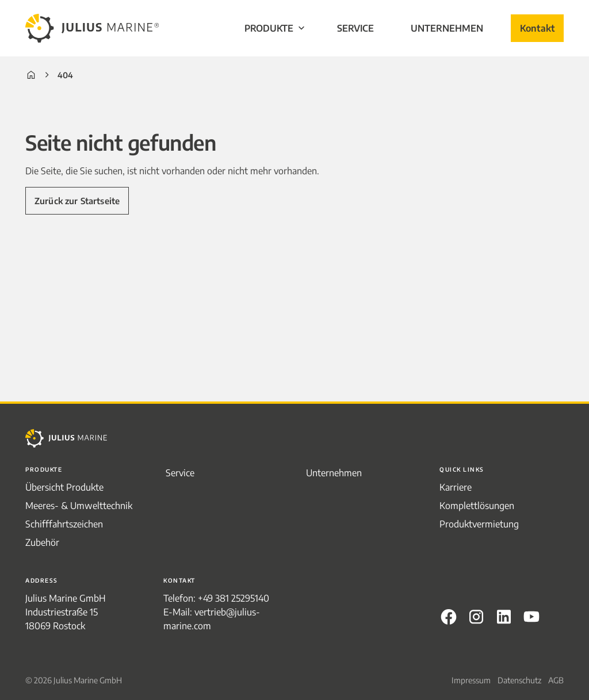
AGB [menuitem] (556, 680)
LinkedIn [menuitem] (504, 617)
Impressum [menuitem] (471, 680)
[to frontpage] (92, 28)
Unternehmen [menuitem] (447, 28)
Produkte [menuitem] (276, 28)
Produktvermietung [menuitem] (479, 524)
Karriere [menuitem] (456, 487)
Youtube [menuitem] (531, 617)
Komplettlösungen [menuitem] (477, 506)
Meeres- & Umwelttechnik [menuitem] (79, 506)
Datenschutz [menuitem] (519, 680)
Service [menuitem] (355, 28)
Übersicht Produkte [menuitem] (64, 487)
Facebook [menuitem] (449, 617)
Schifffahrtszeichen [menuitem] (64, 524)
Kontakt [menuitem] (537, 28)
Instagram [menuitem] (476, 617)
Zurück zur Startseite (77, 201)
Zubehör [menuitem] (42, 542)
